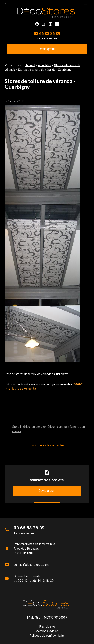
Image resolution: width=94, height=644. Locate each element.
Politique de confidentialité (47, 636)
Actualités (45, 65)
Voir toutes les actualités (48, 445)
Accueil (30, 65)
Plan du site (47, 627)
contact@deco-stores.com (31, 565)
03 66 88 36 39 (47, 34)
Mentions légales (47, 631)
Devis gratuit (47, 49)
